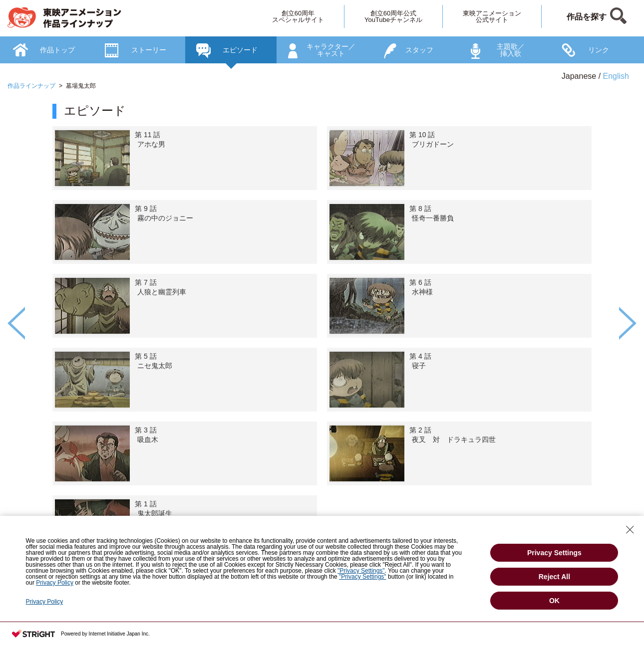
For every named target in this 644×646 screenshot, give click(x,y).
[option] (322, 351)
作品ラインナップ (31, 86)
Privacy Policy (55, 583)
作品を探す (587, 17)
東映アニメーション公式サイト (492, 16)
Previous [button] (16, 323)
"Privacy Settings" (361, 571)
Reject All (554, 577)
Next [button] (628, 323)
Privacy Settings (554, 553)
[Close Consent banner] (630, 530)
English (616, 76)
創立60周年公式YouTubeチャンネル (393, 16)
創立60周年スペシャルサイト (298, 16)
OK (554, 601)
